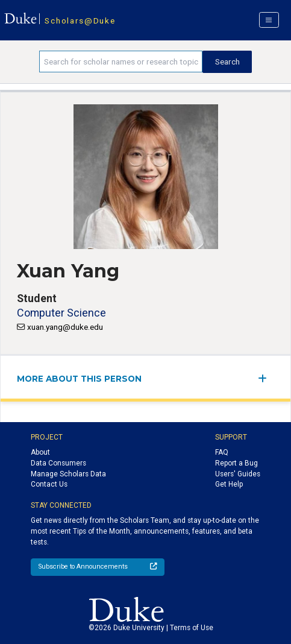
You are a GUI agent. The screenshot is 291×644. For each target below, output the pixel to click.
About (40, 452)
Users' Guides (238, 474)
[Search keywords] (121, 62)
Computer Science (61, 313)
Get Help (229, 484)
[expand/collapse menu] (266, 378)
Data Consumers (58, 463)
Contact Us (49, 484)
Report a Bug (236, 463)
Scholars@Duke (80, 21)
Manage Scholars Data (68, 474)
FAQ (222, 452)
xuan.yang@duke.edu (65, 327)
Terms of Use (192, 628)
